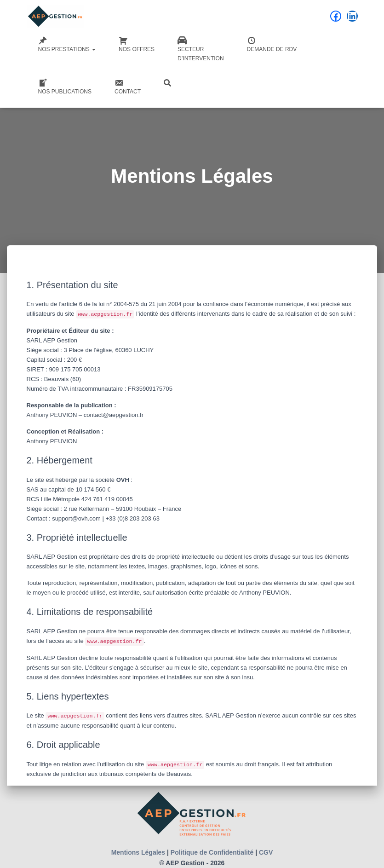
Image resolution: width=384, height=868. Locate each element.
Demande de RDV (272, 44)
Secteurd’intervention (201, 49)
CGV (266, 852)
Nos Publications (65, 87)
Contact (128, 87)
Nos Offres (137, 44)
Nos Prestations (67, 44)
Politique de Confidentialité (212, 852)
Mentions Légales (138, 852)
